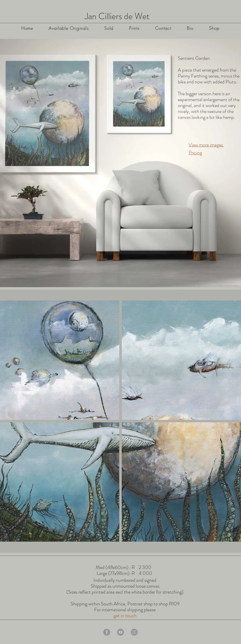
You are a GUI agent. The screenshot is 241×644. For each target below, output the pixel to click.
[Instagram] (134, 632)
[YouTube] (120, 632)
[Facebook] (107, 632)
